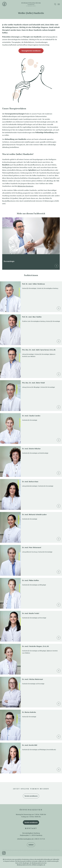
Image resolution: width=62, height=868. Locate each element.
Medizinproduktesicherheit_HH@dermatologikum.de (31, 865)
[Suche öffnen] (55, 4)
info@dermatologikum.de (25, 839)
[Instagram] (4, 853)
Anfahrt (31, 845)
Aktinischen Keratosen (25, 186)
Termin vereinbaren (31, 796)
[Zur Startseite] (4, 4)
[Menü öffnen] (59, 4)
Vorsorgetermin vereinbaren (31, 51)
